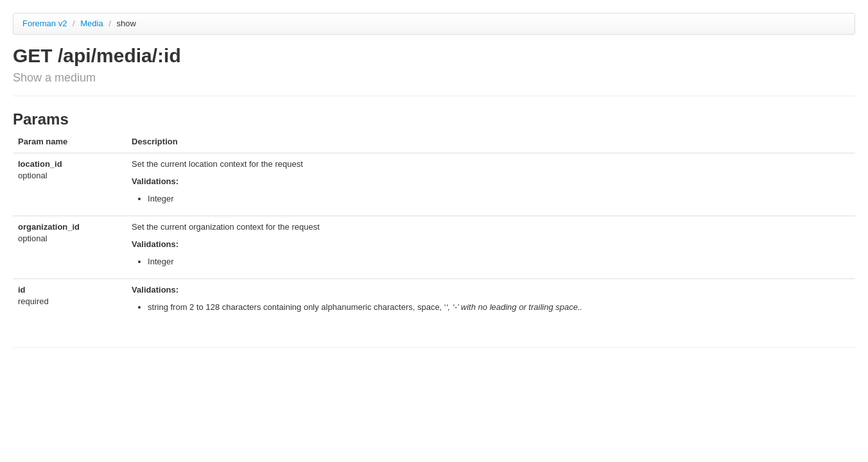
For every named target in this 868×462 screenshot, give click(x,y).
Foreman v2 (45, 23)
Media (93, 23)
